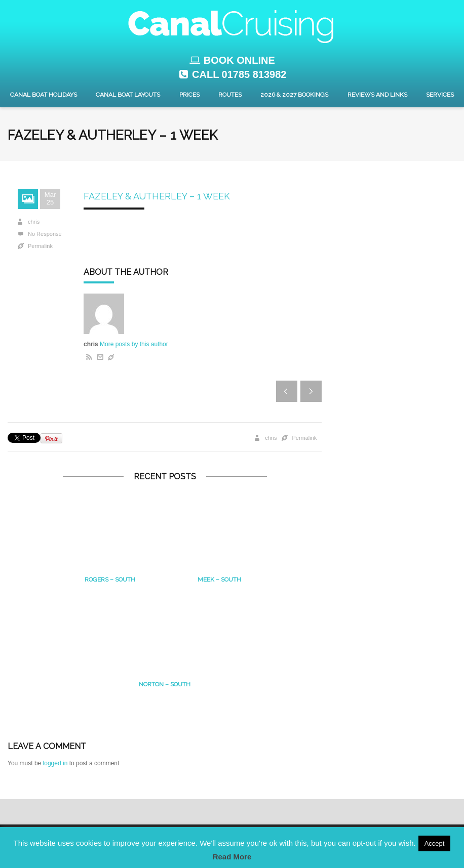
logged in (55, 763)
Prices (189, 95)
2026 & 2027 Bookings (294, 95)
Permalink (40, 246)
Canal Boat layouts (128, 95)
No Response (45, 234)
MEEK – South (219, 580)
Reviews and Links (377, 95)
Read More (232, 857)
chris (34, 222)
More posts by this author (134, 344)
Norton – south (165, 684)
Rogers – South (110, 580)
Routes (230, 95)
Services (440, 95)
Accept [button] (435, 843)
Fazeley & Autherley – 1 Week (157, 196)
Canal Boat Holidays (44, 95)
